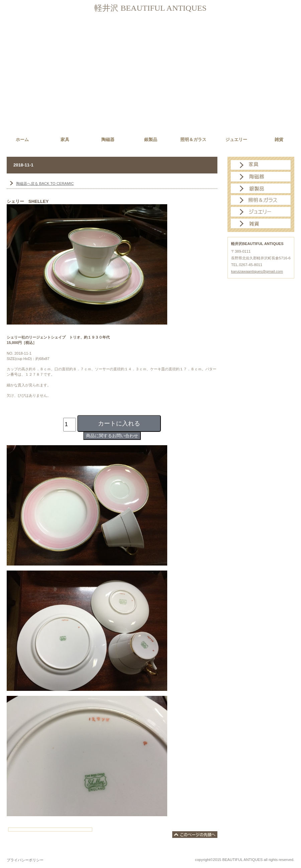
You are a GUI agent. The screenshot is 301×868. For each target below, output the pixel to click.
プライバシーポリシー (25, 860)
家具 (261, 165)
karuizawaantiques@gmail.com (257, 271)
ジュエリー (261, 212)
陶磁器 (261, 177)
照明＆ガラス (261, 200)
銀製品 (261, 189)
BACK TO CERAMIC (45, 183)
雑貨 (261, 224)
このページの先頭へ (195, 835)
